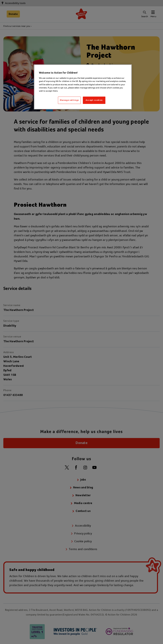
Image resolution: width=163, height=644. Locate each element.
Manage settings (69, 100)
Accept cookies (94, 100)
